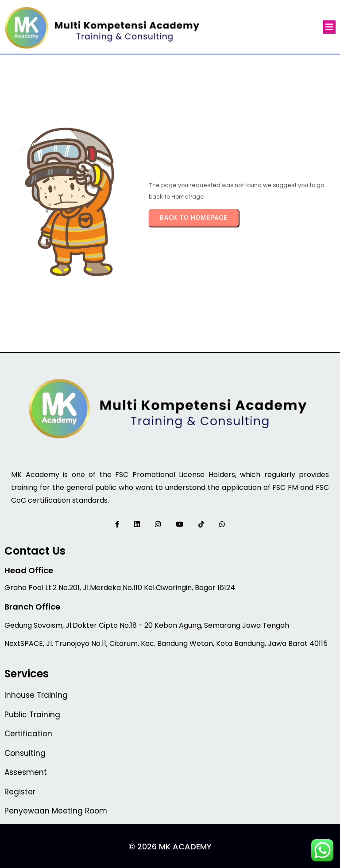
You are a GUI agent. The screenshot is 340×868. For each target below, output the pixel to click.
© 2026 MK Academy (170, 846)
